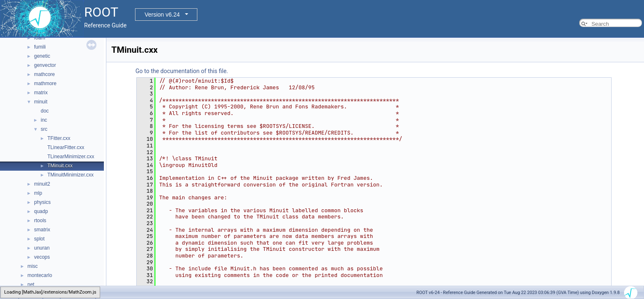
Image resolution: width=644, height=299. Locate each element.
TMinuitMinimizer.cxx (70, 175)
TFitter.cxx (59, 138)
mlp (38, 193)
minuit (41, 102)
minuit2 (42, 184)
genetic (42, 56)
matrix (41, 93)
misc (33, 266)
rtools (40, 221)
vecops (42, 257)
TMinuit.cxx (60, 166)
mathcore (44, 74)
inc (44, 120)
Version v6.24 (162, 15)
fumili (40, 47)
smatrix (42, 230)
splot (39, 239)
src (44, 129)
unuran (42, 248)
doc (45, 111)
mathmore (45, 83)
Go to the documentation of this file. (182, 71)
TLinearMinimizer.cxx (71, 157)
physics (42, 202)
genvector (45, 65)
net (31, 284)
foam (40, 38)
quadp (41, 211)
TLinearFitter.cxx (66, 147)
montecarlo (40, 275)
